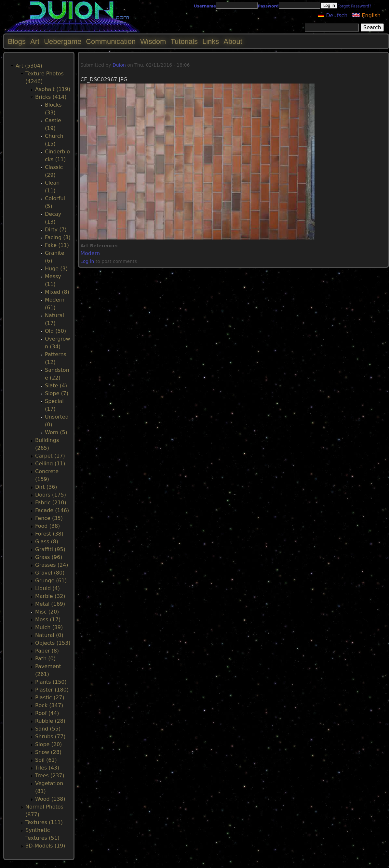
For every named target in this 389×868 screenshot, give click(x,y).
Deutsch (333, 15)
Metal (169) (50, 604)
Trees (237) (50, 776)
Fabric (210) (51, 503)
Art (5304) (29, 66)
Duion (119, 65)
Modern (90, 253)
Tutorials (184, 41)
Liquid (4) (47, 588)
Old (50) (55, 331)
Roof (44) (47, 713)
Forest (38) (49, 534)
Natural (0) (49, 635)
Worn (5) (56, 432)
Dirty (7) (56, 230)
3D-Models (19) (45, 846)
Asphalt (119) (53, 89)
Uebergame (63, 41)
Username (205, 6)
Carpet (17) (50, 456)
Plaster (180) (52, 690)
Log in (87, 261)
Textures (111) (44, 822)
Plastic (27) (50, 698)
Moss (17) (48, 620)
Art (35, 41)
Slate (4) (56, 386)
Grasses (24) (52, 565)
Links (211, 41)
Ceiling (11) (50, 464)
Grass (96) (49, 557)
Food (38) (47, 526)
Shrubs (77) (50, 737)
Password (268, 6)
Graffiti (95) (50, 549)
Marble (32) (50, 596)
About (233, 41)
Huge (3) (56, 269)
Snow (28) (48, 752)
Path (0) (45, 659)
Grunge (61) (51, 581)
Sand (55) (48, 729)
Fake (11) (57, 245)
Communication (111, 41)
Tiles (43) (47, 768)
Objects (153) (53, 643)
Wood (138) (50, 799)
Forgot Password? (354, 6)
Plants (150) (51, 682)
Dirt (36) (46, 487)
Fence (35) (49, 518)
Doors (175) (51, 495)
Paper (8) (47, 651)
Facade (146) (52, 510)
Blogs (17, 41)
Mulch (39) (49, 627)
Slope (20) (48, 744)
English (366, 15)
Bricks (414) (51, 97)
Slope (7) (57, 393)
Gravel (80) (50, 573)
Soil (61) (46, 760)
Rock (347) (49, 705)
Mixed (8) (57, 292)
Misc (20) (47, 612)
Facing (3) (58, 237)
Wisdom (153, 41)
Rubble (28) (50, 721)
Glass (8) (47, 542)
